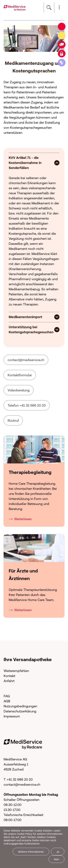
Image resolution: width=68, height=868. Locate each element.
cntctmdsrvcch (26, 359)
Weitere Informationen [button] (31, 852)
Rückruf (13, 419)
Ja (58, 852)
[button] (59, 8)
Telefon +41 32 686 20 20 (27, 404)
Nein (56, 859)
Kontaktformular (20, 374)
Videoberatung (19, 389)
